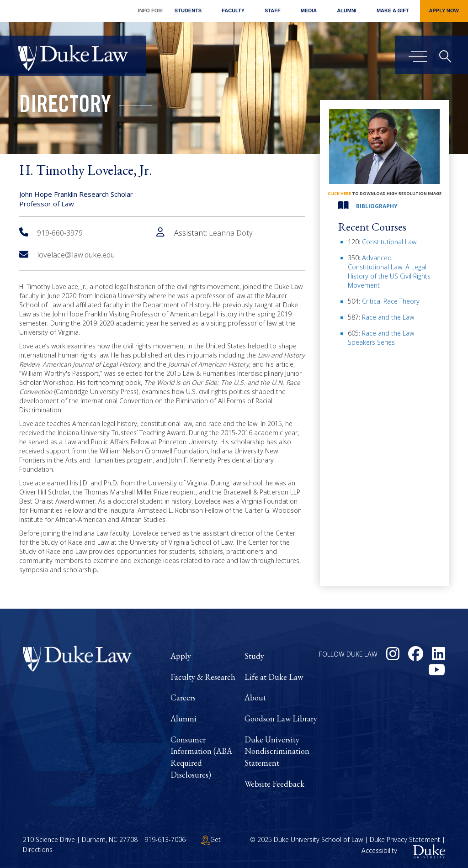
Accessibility (379, 851)
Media (309, 11)
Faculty (233, 11)
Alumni (347, 11)
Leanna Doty (231, 233)
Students (188, 11)
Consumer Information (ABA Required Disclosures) (201, 757)
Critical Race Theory (391, 301)
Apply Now (444, 11)
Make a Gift (393, 11)
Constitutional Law (389, 242)
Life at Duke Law (274, 677)
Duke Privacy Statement (405, 839)
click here (339, 193)
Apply (181, 656)
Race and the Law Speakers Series (381, 338)
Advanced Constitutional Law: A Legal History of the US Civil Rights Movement (389, 271)
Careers (183, 697)
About (255, 697)
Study (254, 656)
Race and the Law (388, 317)
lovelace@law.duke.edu (67, 255)
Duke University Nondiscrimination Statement (277, 751)
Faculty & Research (203, 677)
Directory (65, 107)
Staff (273, 11)
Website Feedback (274, 784)
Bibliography (377, 206)
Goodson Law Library (281, 718)
